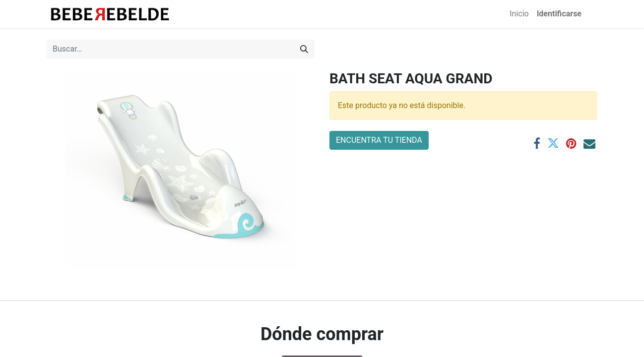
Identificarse (559, 14)
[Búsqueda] (304, 49)
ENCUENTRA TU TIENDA (379, 140)
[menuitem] (519, 14)
